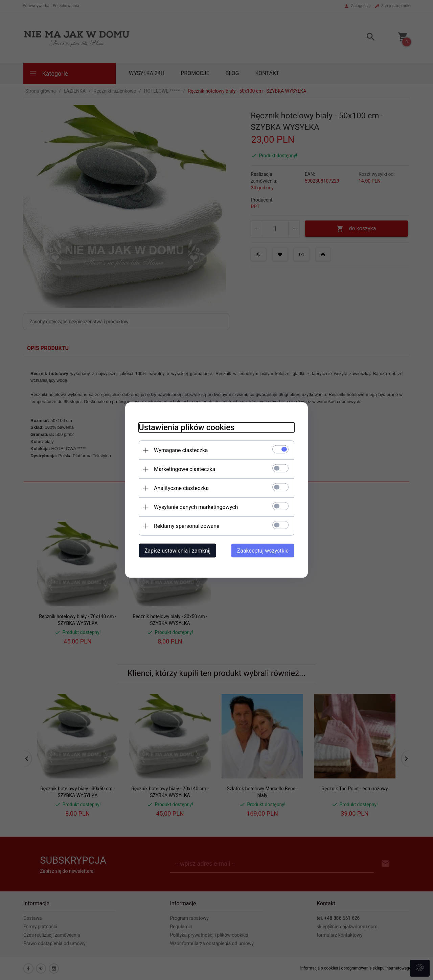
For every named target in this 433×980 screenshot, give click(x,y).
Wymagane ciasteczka (181, 450)
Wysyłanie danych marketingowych (196, 507)
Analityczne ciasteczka (181, 488)
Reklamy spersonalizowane (187, 526)
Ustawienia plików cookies (187, 427)
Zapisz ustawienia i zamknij (177, 551)
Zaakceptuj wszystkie (263, 551)
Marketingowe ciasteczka (185, 469)
